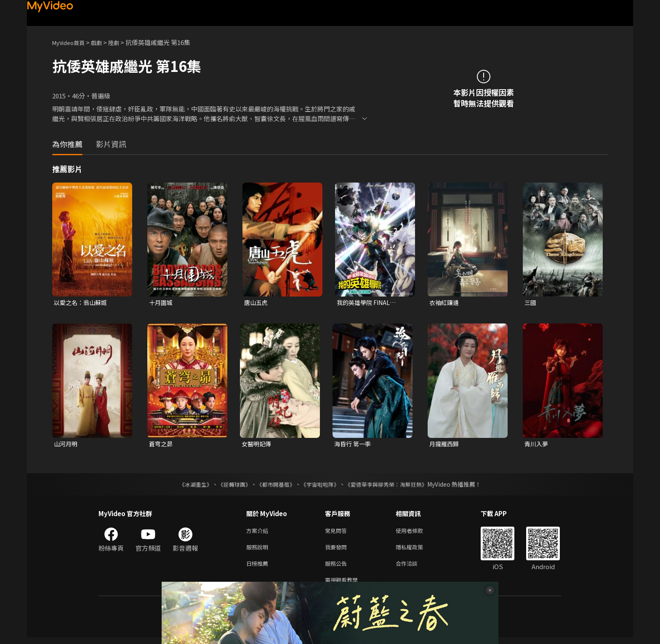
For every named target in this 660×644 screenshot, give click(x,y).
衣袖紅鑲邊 (445, 303)
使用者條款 (416, 533)
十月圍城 (162, 303)
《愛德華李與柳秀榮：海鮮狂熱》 (391, 486)
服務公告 (338, 568)
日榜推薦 (259, 568)
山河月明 (67, 445)
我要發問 (338, 550)
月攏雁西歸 (445, 445)
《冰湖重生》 (188, 486)
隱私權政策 (416, 550)
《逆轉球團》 (229, 486)
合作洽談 (413, 568)
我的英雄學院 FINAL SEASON (365, 303)
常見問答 (338, 533)
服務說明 (259, 550)
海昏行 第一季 (354, 445)
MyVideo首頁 (71, 42)
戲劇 (103, 42)
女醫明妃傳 (257, 445)
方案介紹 (259, 533)
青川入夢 (537, 445)
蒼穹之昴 (162, 445)
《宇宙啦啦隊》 (321, 486)
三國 (531, 303)
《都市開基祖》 (274, 486)
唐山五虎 (257, 303)
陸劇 (122, 42)
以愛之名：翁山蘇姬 (82, 303)
